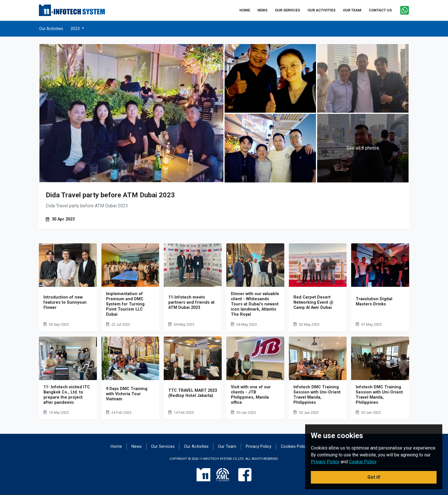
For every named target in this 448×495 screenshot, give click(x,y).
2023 (76, 29)
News (137, 447)
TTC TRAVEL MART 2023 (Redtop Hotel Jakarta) (193, 393)
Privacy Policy (259, 447)
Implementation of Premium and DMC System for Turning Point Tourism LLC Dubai (125, 304)
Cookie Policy (363, 462)
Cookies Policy (294, 447)
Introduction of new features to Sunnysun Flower (65, 302)
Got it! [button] (374, 477)
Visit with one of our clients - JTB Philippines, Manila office (251, 395)
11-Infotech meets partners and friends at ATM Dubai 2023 (191, 302)
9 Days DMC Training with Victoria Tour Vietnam (127, 394)
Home (116, 447)
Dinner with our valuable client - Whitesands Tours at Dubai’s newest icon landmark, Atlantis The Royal (255, 304)
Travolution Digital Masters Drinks (374, 302)
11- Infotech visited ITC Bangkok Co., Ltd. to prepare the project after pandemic (67, 395)
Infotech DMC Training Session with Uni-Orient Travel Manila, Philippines (317, 395)
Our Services (163, 447)
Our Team (227, 447)
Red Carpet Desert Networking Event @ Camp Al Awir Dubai (313, 302)
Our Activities (51, 29)
